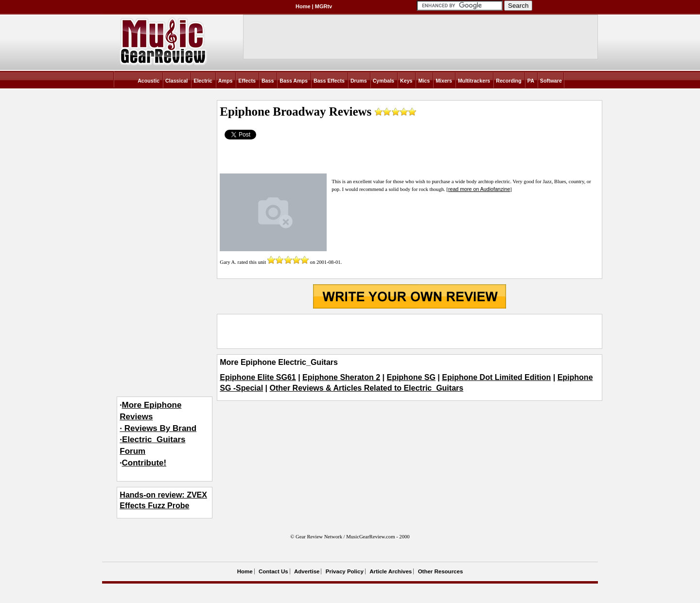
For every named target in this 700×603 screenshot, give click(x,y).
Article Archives (391, 571)
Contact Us (273, 571)
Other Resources (441, 571)
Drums (359, 81)
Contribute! (144, 463)
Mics (424, 81)
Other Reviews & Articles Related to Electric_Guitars (367, 388)
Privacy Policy (345, 571)
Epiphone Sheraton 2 (341, 377)
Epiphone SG (411, 377)
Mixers (444, 81)
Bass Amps (294, 81)
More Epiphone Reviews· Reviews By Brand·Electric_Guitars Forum (158, 428)
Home (303, 6)
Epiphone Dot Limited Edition (496, 377)
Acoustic (149, 81)
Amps (226, 81)
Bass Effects (329, 81)
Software (551, 81)
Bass (268, 81)
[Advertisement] (409, 331)
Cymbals (384, 81)
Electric (203, 81)
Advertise (307, 571)
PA (531, 81)
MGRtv (324, 6)
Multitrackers (474, 81)
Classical (176, 81)
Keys (406, 81)
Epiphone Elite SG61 (258, 377)
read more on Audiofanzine (479, 189)
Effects (247, 81)
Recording (509, 81)
